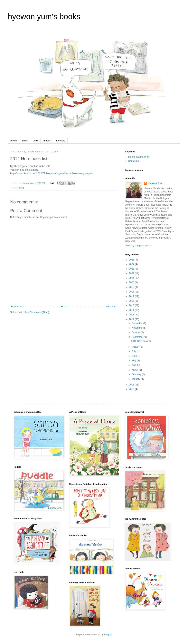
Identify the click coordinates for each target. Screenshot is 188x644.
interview (60, 141)
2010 (132, 389)
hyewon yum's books (44, 16)
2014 (132, 310)
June (135, 356)
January (136, 379)
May (134, 361)
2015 (132, 305)
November (138, 328)
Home (64, 307)
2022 (132, 273)
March (135, 370)
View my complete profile (138, 246)
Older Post (111, 307)
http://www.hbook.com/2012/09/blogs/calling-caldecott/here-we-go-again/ (52, 173)
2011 (132, 385)
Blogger (108, 635)
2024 (132, 264)
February (137, 374)
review (14, 141)
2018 (132, 292)
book (35, 141)
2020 (132, 282)
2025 (132, 260)
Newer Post (17, 307)
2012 (132, 319)
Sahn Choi (134, 161)
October (136, 332)
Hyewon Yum (155, 183)
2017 (132, 296)
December (138, 323)
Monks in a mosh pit (139, 157)
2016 (132, 301)
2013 (132, 315)
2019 (132, 287)
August (136, 347)
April (134, 365)
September (138, 337)
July (134, 351)
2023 (132, 269)
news (25, 141)
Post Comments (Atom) (37, 312)
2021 (132, 278)
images (47, 141)
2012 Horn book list (141, 341)
